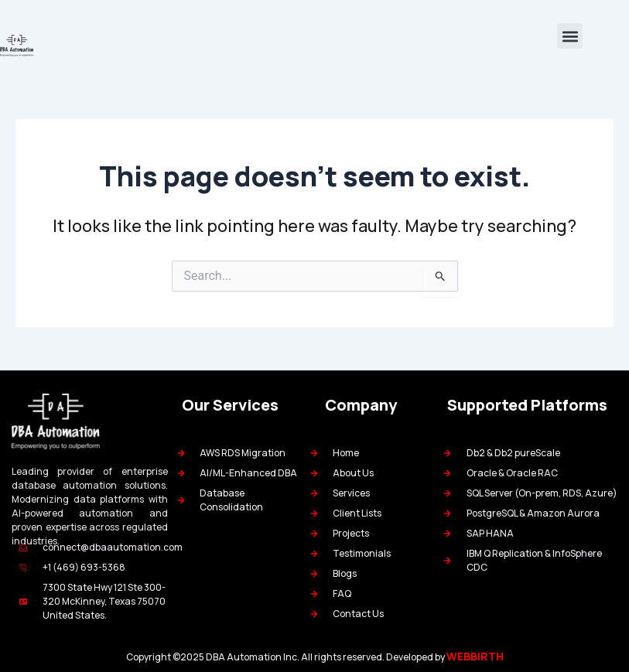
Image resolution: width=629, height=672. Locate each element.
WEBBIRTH (475, 656)
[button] (570, 36)
